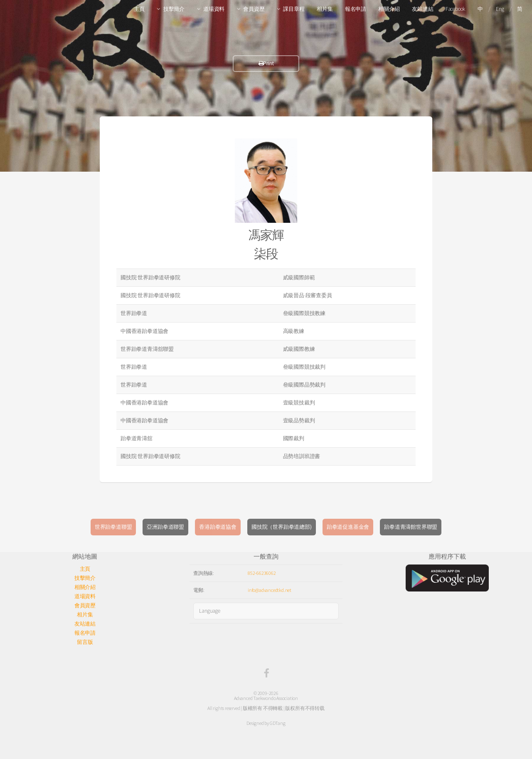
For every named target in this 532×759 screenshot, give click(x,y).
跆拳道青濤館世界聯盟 (411, 527)
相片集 (325, 9)
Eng (500, 9)
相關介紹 (389, 9)
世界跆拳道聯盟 (113, 527)
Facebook (455, 9)
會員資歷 (254, 9)
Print (266, 63)
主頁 (139, 9)
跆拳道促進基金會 (348, 527)
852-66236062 (262, 573)
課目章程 (294, 9)
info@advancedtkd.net (270, 590)
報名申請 (356, 9)
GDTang (278, 723)
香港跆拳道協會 (218, 527)
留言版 (85, 642)
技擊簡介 (174, 9)
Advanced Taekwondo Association (266, 698)
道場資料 (214, 9)
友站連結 (422, 9)
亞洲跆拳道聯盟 (165, 527)
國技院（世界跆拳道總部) (282, 527)
